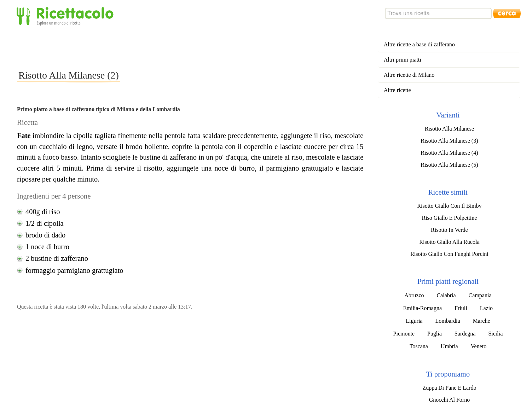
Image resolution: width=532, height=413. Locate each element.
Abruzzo (414, 295)
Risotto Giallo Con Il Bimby (449, 206)
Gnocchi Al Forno (450, 400)
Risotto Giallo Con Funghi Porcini (449, 254)
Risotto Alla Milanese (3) (449, 141)
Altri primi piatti (403, 60)
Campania (480, 295)
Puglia (435, 334)
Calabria (446, 295)
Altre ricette (397, 90)
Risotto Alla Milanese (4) (449, 153)
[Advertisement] (146, 47)
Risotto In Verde (449, 230)
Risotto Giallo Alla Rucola (449, 242)
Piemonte (404, 334)
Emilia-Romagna (423, 308)
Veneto (479, 346)
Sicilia (495, 334)
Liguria (414, 321)
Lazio (486, 308)
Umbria (449, 346)
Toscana (419, 346)
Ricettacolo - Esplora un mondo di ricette (66, 16)
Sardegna (465, 334)
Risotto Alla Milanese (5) (449, 165)
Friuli (461, 308)
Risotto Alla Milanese (450, 129)
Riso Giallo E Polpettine (449, 218)
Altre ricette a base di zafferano (419, 44)
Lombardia (447, 321)
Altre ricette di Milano (409, 75)
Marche (482, 321)
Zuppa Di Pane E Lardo (449, 388)
